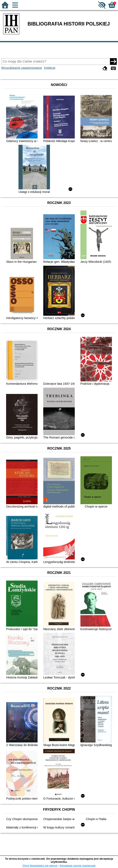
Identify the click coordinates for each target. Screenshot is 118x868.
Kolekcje (50, 68)
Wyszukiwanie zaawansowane (22, 68)
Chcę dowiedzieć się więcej (40, 866)
